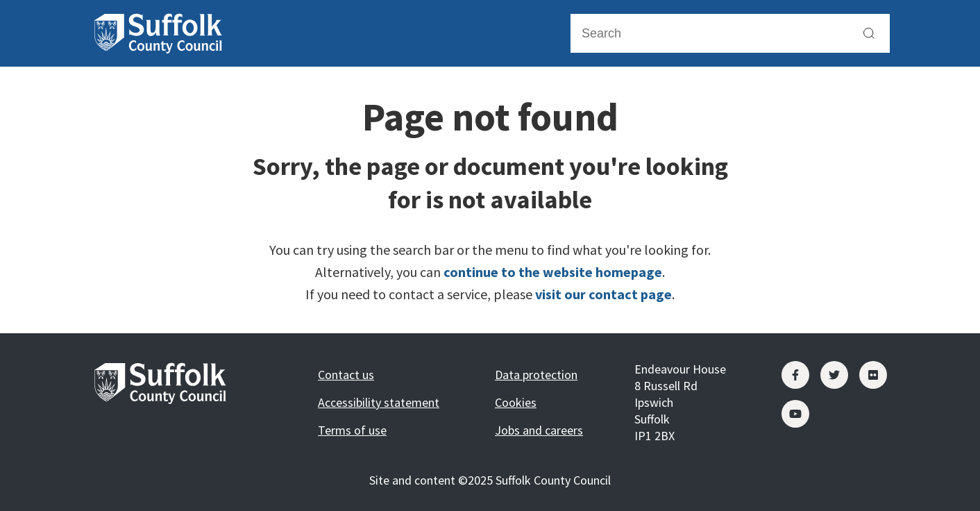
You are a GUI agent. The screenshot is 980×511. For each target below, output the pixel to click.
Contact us (346, 375)
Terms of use (352, 430)
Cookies (516, 402)
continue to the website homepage (553, 272)
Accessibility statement (379, 402)
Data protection (536, 375)
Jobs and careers (539, 430)
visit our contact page (603, 294)
